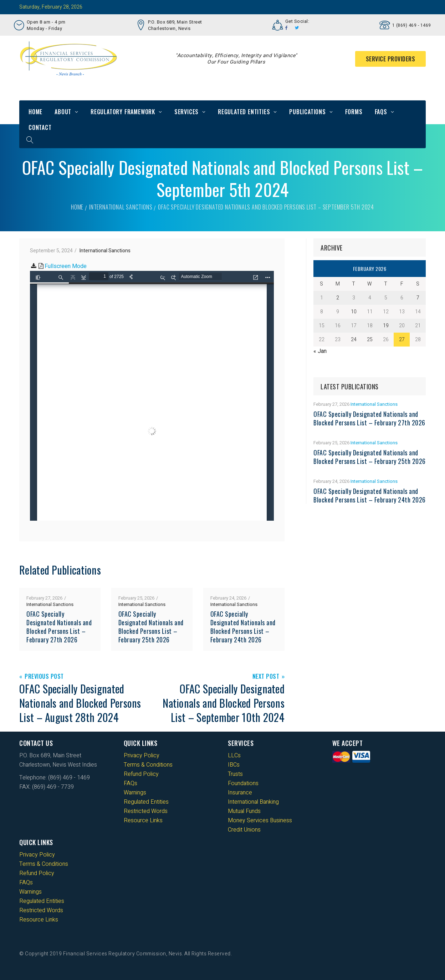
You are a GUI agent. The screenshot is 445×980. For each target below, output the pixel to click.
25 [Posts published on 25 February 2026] (370, 340)
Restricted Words (146, 811)
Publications (308, 112)
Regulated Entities (244, 112)
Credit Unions (244, 830)
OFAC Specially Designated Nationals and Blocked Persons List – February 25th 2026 (151, 627)
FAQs (381, 112)
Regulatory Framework (123, 112)
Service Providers (391, 59)
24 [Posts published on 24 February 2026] (354, 340)
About (63, 112)
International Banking (253, 802)
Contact (40, 127)
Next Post (266, 677)
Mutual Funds (244, 811)
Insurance (240, 793)
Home (35, 112)
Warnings (135, 793)
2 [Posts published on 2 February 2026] (338, 298)
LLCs (234, 756)
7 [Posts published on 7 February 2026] (418, 298)
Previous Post (44, 677)
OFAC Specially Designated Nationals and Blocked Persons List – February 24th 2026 (243, 627)
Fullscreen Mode (66, 266)
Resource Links (143, 820)
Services (186, 112)
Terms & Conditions (148, 765)
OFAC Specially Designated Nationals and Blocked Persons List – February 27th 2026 (59, 627)
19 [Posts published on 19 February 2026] (386, 326)
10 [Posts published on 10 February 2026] (354, 312)
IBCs (234, 765)
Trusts (235, 774)
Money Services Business (260, 820)
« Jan (320, 351)
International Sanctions (121, 207)
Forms (354, 112)
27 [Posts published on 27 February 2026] (402, 340)
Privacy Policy (142, 756)
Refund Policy (141, 774)
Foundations (243, 783)
